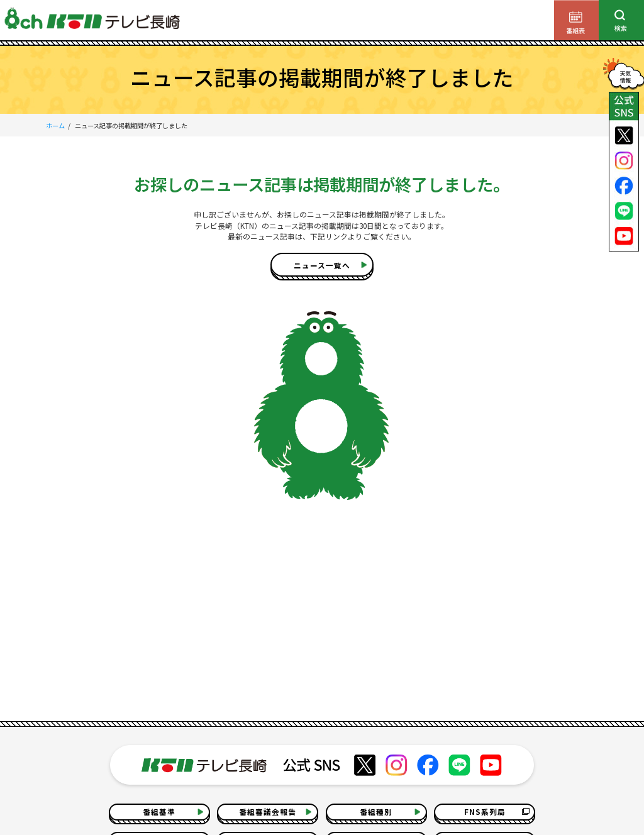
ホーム (55, 125)
